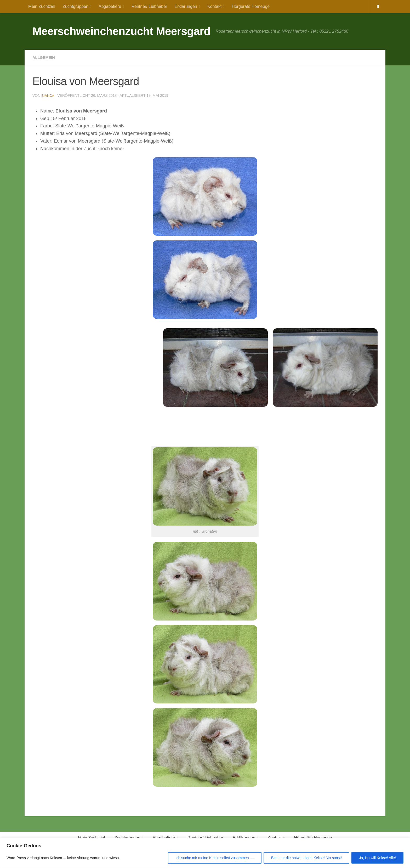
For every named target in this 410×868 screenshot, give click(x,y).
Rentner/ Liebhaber (149, 6)
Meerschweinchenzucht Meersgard (121, 31)
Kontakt (214, 6)
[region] (205, 853)
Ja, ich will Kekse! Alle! (377, 858)
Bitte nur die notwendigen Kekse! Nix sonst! (306, 858)
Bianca (48, 95)
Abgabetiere (110, 6)
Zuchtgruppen (75, 6)
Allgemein (45, 57)
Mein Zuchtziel (42, 6)
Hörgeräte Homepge (251, 6)
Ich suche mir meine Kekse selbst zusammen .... (215, 858)
